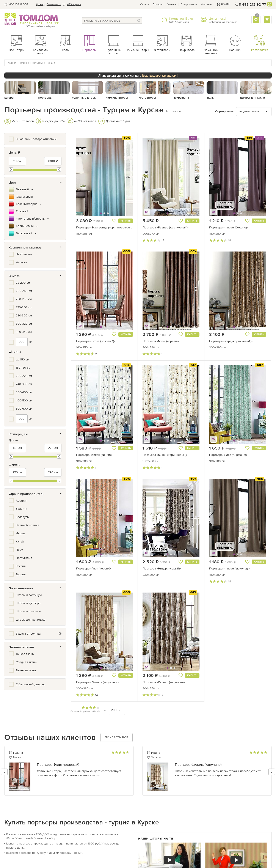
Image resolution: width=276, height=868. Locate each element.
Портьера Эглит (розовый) (58, 765)
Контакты (207, 4)
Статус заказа (189, 4)
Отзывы (172, 4)
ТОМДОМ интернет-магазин (31, 19)
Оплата (144, 4)
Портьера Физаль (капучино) (198, 765)
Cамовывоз (54, 4)
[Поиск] (139, 20)
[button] (86, 177)
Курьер (40, 4)
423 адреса (74, 4)
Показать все (117, 737)
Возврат (158, 4)
